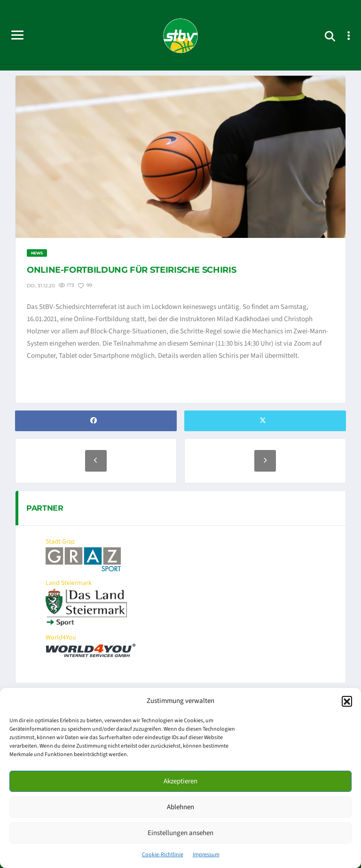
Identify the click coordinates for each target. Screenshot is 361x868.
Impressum (206, 855)
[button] (347, 701)
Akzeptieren (180, 781)
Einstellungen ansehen (180, 833)
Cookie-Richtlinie (163, 855)
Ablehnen (180, 807)
